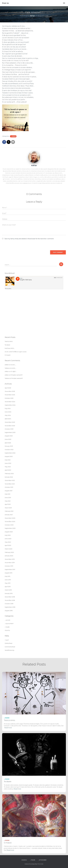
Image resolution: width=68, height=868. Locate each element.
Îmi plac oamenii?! (17, 375)
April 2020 (8, 545)
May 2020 (8, 542)
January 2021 (9, 515)
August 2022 (9, 456)
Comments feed (10, 647)
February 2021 (9, 511)
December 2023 (10, 422)
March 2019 (8, 590)
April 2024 (8, 419)
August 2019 (9, 573)
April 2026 (8, 388)
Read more (8, 728)
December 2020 (10, 518)
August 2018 (9, 611)
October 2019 (9, 566)
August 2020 (9, 532)
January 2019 (9, 593)
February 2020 (9, 552)
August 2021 (9, 491)
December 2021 (10, 480)
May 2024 (8, 415)
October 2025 (9, 398)
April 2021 (8, 504)
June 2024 (8, 412)
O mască (8, 355)
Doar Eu (7, 630)
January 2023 (9, 446)
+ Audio (7, 627)
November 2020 (10, 521)
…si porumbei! (9, 624)
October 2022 (9, 450)
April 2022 (8, 470)
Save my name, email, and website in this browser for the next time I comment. (29, 239)
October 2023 (9, 429)
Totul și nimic (9, 341)
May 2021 (8, 501)
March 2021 (8, 508)
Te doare (7, 345)
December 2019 (10, 559)
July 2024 (8, 408)
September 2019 (10, 569)
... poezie (13, 136)
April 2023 (8, 443)
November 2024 (10, 402)
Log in (7, 640)
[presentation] (14, 244)
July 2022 (8, 460)
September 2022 (10, 453)
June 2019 (8, 580)
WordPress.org (9, 650)
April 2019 (8, 587)
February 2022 (9, 474)
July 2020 (8, 535)
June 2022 (8, 463)
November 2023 (10, 426)
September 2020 (10, 528)
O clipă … (14, 371)
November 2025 (10, 395)
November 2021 (10, 484)
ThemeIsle (40, 864)
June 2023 (8, 439)
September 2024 (10, 405)
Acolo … (13, 365)
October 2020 (9, 525)
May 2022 (8, 467)
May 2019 (8, 583)
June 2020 (8, 539)
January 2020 (9, 556)
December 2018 (10, 597)
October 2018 (9, 604)
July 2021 (7, 494)
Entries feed (8, 643)
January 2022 (9, 477)
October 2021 (9, 487)
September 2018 (10, 607)
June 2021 (8, 497)
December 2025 (10, 391)
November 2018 (10, 600)
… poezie (7, 620)
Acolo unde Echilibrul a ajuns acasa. (16, 352)
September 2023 (10, 432)
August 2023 (9, 436)
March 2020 (8, 549)
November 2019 (10, 563)
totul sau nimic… (10, 348)
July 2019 (7, 576)
